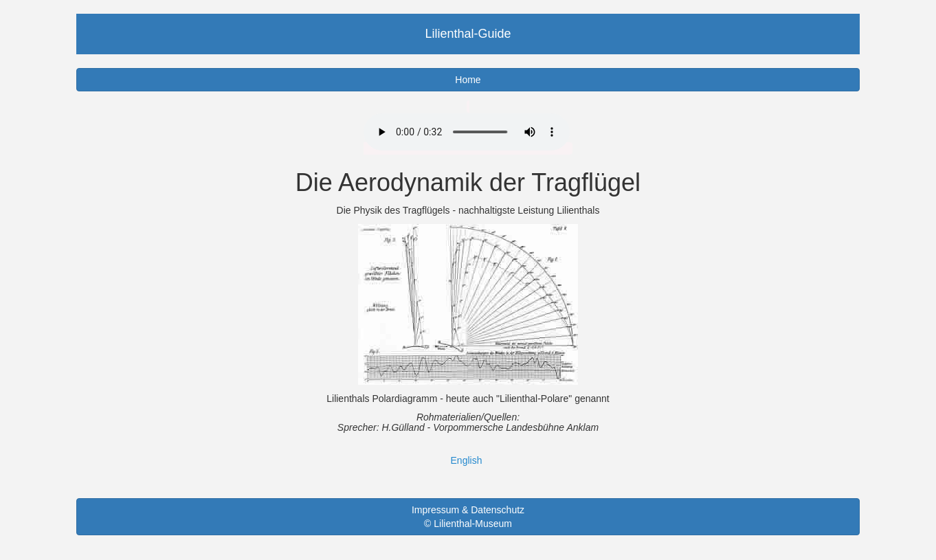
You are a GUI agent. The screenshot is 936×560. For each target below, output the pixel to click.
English (467, 460)
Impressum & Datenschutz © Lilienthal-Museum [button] (468, 517)
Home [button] (468, 80)
